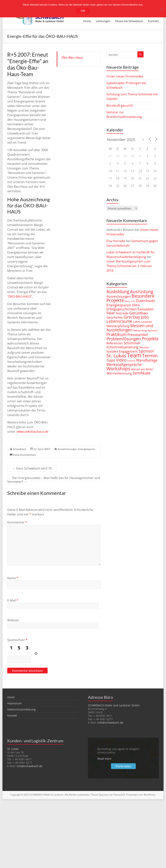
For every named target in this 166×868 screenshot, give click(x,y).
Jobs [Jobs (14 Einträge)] (145, 317)
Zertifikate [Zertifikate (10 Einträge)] (141, 373)
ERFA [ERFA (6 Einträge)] (136, 305)
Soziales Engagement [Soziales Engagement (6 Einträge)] (122, 351)
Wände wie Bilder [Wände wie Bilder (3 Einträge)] (142, 369)
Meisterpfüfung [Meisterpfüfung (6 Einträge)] (118, 326)
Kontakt (153, 21)
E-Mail (13, 600)
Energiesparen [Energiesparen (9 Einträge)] (119, 305)
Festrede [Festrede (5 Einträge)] (122, 313)
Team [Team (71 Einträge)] (134, 355)
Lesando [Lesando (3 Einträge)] (147, 322)
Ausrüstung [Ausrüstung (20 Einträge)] (142, 292)
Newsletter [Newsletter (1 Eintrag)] (153, 331)
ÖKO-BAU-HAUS (20, 296)
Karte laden (123, 766)
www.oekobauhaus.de (33, 432)
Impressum (14, 703)
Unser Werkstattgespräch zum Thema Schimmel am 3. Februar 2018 (129, 266)
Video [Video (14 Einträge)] (121, 360)
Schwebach (19, 449)
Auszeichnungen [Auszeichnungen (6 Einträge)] (119, 296)
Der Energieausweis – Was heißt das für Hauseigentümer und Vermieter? (54, 480)
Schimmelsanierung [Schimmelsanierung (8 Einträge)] (122, 347)
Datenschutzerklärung (21, 709)
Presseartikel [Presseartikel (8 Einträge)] (138, 335)
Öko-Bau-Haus (72, 58)
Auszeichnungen (67, 449)
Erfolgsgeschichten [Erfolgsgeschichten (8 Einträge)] (122, 309)
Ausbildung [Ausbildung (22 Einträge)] (118, 291)
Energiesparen (87, 449)
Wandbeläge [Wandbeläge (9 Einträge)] (147, 360)
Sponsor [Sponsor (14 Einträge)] (146, 351)
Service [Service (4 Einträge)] (144, 347)
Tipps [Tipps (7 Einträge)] (111, 360)
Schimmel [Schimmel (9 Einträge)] (132, 343)
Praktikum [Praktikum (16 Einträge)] (117, 334)
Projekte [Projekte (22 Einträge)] (150, 339)
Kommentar (17, 522)
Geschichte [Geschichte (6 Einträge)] (115, 317)
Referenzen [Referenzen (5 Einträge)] (115, 343)
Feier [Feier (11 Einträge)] (111, 313)
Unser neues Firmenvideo (125, 76)
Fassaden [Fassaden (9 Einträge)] (146, 309)
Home (87, 21)
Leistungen (103, 21)
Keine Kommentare (24, 455)
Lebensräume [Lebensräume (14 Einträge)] (119, 321)
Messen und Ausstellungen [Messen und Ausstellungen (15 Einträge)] (130, 328)
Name (13, 578)
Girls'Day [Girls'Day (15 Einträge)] (132, 317)
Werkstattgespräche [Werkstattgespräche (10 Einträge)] (124, 364)
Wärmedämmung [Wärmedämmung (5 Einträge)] (119, 373)
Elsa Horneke (116, 241)
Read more (104, 759)
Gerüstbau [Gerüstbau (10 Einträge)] (138, 313)
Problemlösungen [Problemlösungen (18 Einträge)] (124, 339)
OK (83, 11)
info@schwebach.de (110, 723)
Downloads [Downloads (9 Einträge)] (145, 301)
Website (13, 620)
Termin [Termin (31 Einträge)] (150, 355)
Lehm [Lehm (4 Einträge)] (137, 322)
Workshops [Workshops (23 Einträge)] (118, 369)
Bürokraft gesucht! (120, 105)
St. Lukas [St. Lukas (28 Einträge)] (116, 355)
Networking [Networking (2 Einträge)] (140, 330)
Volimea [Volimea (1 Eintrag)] (131, 361)
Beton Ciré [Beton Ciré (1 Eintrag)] (130, 301)
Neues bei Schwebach (129, 21)
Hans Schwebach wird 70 (32, 468)
